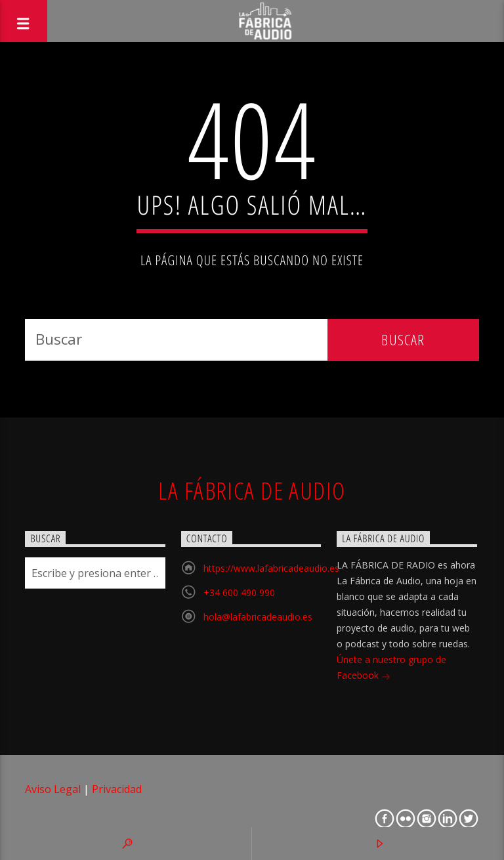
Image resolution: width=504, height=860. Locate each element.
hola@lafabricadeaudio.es (258, 617)
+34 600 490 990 (239, 592)
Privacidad (117, 789)
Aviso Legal (53, 789)
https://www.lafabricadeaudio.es (271, 568)
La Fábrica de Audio (252, 490)
